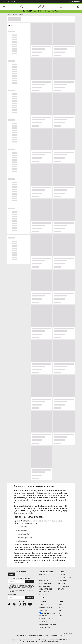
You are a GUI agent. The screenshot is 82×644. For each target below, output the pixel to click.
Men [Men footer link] (60, 610)
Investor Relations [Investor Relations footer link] (45, 627)
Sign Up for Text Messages (21, 578)
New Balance (53, 636)
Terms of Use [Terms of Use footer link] (43, 616)
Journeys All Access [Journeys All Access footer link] (65, 578)
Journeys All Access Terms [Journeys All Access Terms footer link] (47, 625)
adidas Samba (22, 527)
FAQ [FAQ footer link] (40, 578)
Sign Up (11, 574)
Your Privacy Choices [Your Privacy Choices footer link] (47, 613)
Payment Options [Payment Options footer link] (44, 592)
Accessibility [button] (74, 2)
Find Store (30, 598)
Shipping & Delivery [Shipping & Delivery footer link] (45, 586)
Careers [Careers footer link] (42, 605)
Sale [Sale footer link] (60, 616)
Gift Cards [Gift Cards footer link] (61, 589)
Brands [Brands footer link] (61, 605)
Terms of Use (23, 588)
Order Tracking (9, 2)
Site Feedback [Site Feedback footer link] (43, 595)
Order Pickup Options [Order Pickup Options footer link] (45, 589)
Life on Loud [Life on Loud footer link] (62, 575)
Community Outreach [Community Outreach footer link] (45, 607)
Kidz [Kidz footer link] (60, 613)
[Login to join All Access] (33, 11)
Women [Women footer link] (61, 607)
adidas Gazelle (22, 531)
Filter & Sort (18, 25)
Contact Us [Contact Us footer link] (42, 575)
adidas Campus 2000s (25, 538)
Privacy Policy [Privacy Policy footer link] (43, 610)
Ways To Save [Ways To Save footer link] (62, 583)
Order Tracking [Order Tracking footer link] (44, 581)
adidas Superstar (23, 534)
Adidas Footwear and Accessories (39, 636)
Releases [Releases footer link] (62, 619)
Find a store (12, 595)
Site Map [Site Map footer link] (42, 598)
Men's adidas (62, 636)
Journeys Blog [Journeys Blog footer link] (62, 581)
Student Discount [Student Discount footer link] (63, 586)
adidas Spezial (22, 541)
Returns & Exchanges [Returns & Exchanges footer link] (45, 583)
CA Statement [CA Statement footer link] (43, 622)
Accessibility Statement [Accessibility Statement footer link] (46, 619)
